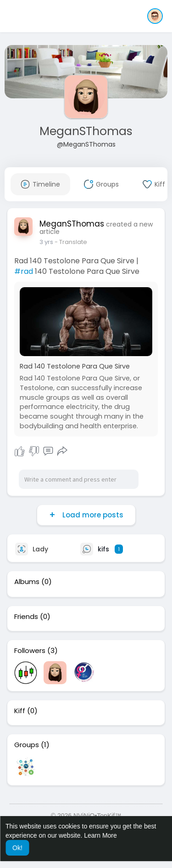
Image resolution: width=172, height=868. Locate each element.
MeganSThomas (86, 131)
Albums (27, 582)
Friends (26, 617)
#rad (24, 271)
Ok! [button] (17, 848)
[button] (155, 16)
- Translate (71, 242)
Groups (27, 745)
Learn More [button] (100, 835)
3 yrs (46, 242)
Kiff (20, 711)
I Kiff (20, 451)
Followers (30, 651)
